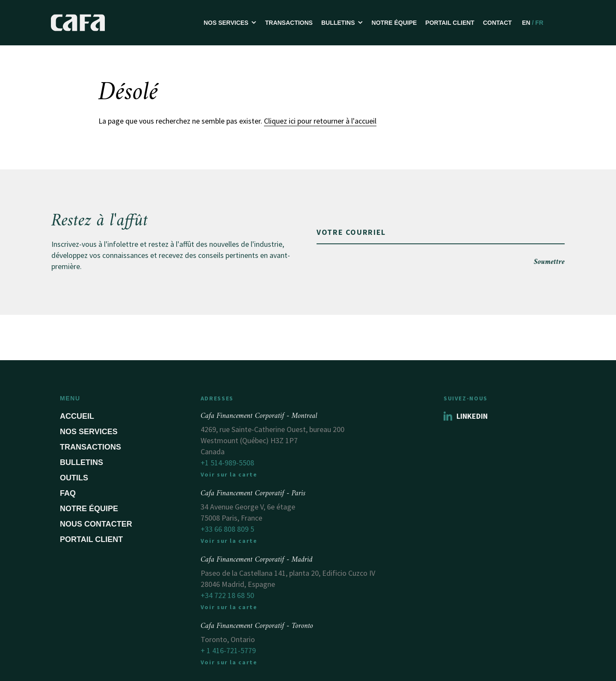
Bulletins (81, 462)
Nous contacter (96, 524)
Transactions (289, 23)
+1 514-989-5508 (227, 463)
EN (526, 23)
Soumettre (549, 262)
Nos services (89, 432)
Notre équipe (394, 23)
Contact (497, 23)
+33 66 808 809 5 (227, 529)
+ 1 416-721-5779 (228, 650)
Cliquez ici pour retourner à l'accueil (320, 121)
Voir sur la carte (229, 474)
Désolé (128, 93)
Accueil (77, 416)
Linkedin (466, 416)
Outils (74, 478)
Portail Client (450, 23)
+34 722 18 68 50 (227, 595)
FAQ (68, 493)
